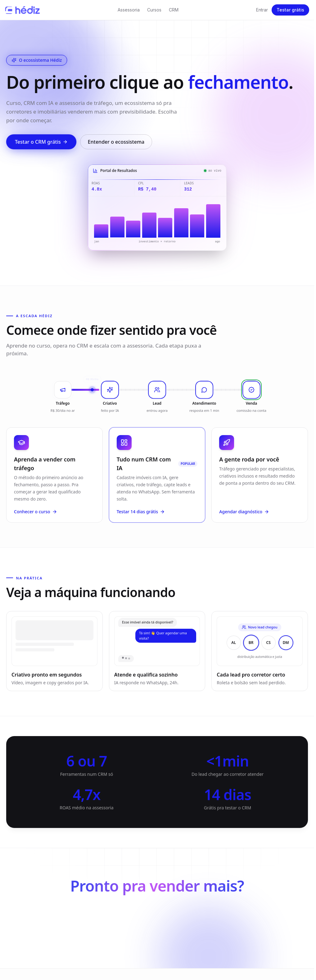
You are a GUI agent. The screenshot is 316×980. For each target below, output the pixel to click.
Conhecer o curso (36, 514)
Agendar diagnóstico (244, 516)
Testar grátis (290, 10)
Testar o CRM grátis (41, 142)
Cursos (154, 10)
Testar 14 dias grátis (141, 514)
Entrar (262, 10)
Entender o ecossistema (116, 142)
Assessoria (129, 10)
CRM (174, 10)
